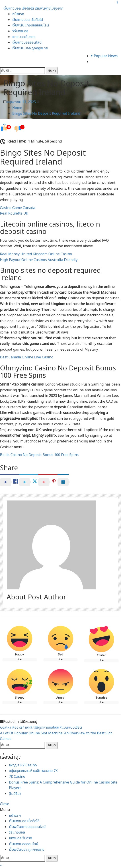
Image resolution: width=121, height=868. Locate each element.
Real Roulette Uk (14, 213)
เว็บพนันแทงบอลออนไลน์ (31, 25)
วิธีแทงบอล (20, 31)
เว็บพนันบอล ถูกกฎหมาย (30, 48)
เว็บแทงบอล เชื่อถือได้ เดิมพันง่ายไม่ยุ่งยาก (33, 8)
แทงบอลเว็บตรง (24, 37)
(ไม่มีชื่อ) (15, 794)
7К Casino (17, 777)
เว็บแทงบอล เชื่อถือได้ (28, 20)
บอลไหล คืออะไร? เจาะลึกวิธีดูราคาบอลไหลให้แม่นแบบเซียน (41, 727)
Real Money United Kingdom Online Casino (36, 254)
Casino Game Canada (18, 208)
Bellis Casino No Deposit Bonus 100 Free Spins (39, 455)
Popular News (104, 56)
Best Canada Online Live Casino (27, 357)
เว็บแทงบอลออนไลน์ (27, 42)
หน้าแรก (18, 14)
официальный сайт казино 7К (33, 771)
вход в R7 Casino (23, 765)
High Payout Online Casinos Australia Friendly (39, 260)
